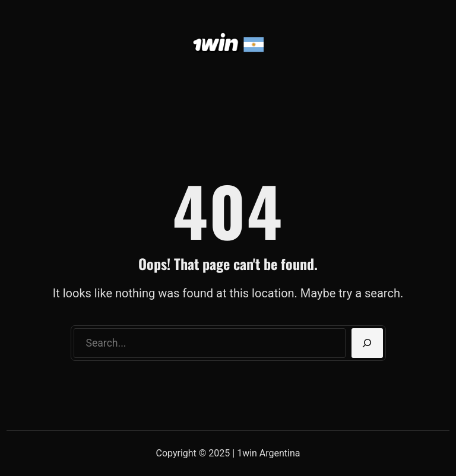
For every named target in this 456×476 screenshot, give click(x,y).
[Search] (367, 343)
